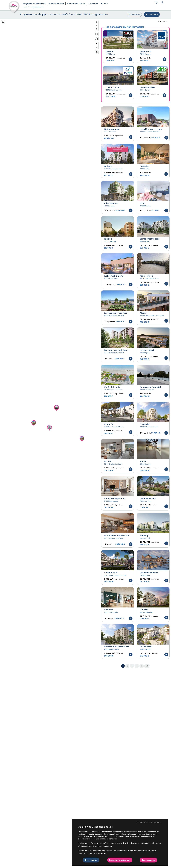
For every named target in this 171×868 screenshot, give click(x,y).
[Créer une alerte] (152, 14)
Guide (56, 4)
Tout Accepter (148, 860)
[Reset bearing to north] (97, 29)
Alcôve (143, 313)
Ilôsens (108, 461)
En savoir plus (91, 860)
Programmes (34, 4)
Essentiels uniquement (120, 860)
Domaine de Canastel (150, 387)
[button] (162, 3)
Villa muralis (146, 51)
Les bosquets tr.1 (148, 498)
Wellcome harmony (114, 276)
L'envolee (109, 610)
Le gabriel (145, 424)
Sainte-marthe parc (150, 239)
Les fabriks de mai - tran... (117, 313)
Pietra (143, 461)
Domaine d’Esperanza (115, 498)
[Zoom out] (97, 26)
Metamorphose (112, 129)
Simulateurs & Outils (76, 4)
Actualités (93, 4)
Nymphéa (109, 424)
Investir (104, 4)
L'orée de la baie (112, 387)
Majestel (108, 166)
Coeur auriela (111, 573)
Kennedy (144, 535)
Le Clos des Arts (147, 87)
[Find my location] (97, 52)
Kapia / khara (146, 276)
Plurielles (144, 610)
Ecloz (142, 203)
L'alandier (145, 166)
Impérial (108, 239)
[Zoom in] (97, 22)
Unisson (110, 51)
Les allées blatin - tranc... (152, 129)
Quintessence (113, 87)
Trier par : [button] (162, 21)
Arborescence (111, 203)
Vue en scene (146, 647)
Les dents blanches (149, 573)
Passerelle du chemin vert (117, 647)
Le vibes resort (147, 350)
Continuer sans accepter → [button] (149, 822)
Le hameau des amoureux (117, 535)
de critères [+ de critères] (134, 14)
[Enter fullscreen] (97, 34)
